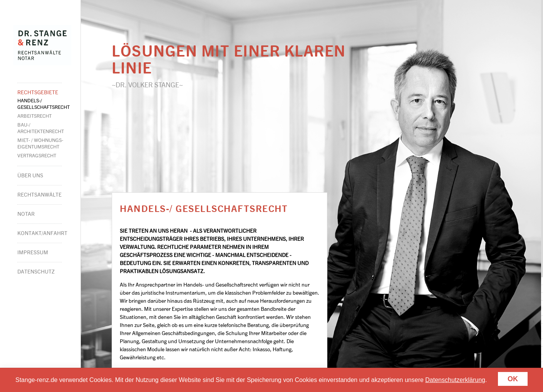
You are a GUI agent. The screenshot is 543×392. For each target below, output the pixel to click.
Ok (513, 379)
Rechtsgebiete (38, 92)
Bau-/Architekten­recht (41, 128)
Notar (26, 214)
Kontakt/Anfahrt (39, 233)
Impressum (33, 252)
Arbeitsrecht (34, 116)
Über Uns (30, 175)
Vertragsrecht (37, 155)
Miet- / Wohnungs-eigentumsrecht (40, 143)
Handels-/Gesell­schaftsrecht (44, 104)
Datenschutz (36, 271)
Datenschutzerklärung (455, 380)
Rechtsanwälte (39, 194)
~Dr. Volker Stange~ (147, 85)
